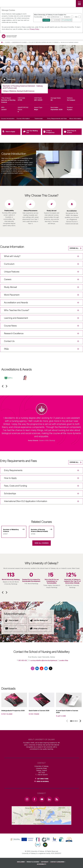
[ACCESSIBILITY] (41, 864)
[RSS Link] (57, 799)
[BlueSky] (46, 669)
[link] (22, 839)
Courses (8, 42)
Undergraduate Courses (19, 42)
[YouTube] (41, 669)
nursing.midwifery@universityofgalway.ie (44, 660)
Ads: (76, 17)
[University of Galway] (9, 37)
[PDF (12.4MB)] (7, 714)
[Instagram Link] (27, 799)
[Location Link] (42, 823)
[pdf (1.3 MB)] (61, 716)
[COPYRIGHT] (45, 862)
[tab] (71, 721)
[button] (3, 386)
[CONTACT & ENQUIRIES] (58, 862)
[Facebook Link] (34, 799)
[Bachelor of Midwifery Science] (14, 531)
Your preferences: (53, 17)
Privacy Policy (34, 29)
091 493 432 (23, 660)
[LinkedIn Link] (49, 799)
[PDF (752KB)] (34, 714)
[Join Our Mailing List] (40, 620)
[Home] (2, 42)
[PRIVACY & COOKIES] (34, 862)
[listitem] (41, 67)
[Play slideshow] (80, 80)
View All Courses (42, 543)
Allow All (47, 20)
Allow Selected (68, 20)
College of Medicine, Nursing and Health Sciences (44, 42)
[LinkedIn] (37, 669)
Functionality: (38, 17)
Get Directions (43, 779)
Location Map (64, 660)
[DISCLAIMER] (22, 862)
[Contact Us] (15, 629)
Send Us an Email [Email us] (43, 781)
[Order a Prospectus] (40, 629)
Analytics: (67, 17)
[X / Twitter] (51, 669)
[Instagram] (33, 669)
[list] (41, 67)
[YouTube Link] (42, 799)
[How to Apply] (15, 620)
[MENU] (79, 4)
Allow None (57, 20)
